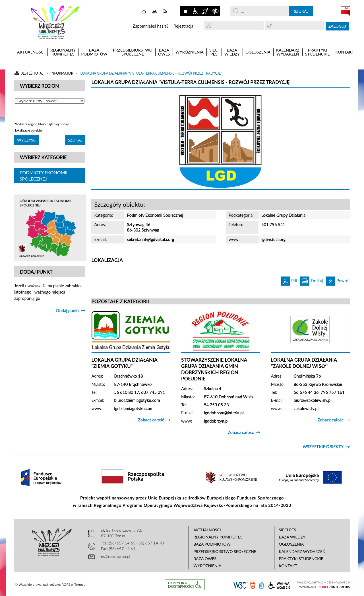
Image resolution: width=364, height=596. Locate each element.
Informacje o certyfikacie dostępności (185, 585)
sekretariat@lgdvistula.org (150, 239)
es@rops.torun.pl (116, 556)
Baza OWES (205, 559)
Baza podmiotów (212, 544)
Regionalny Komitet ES (218, 537)
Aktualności (207, 530)
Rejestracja (183, 26)
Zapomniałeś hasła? (150, 26)
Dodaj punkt (68, 311)
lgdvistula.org (273, 239)
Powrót (338, 280)
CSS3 (261, 585)
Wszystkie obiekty (323, 447)
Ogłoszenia (291, 544)
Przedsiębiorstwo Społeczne (225, 551)
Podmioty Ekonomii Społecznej (44, 176)
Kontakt (288, 566)
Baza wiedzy (292, 537)
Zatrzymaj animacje (185, 11)
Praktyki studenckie (301, 559)
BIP (346, 11)
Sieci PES (288, 530)
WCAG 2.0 (279, 584)
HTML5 (253, 585)
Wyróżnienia (207, 566)
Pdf (289, 280)
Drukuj (312, 280)
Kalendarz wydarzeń (302, 551)
